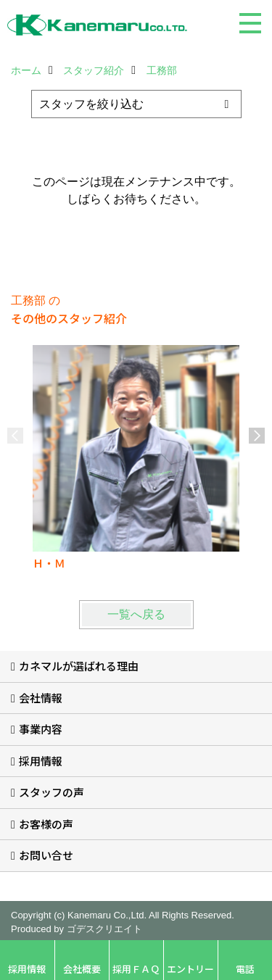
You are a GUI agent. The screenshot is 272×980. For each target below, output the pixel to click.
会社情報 (41, 698)
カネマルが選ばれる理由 (79, 666)
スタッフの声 (51, 792)
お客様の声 (46, 824)
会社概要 (82, 969)
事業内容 (41, 729)
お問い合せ (46, 855)
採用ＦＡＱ (136, 969)
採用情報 (41, 761)
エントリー (190, 969)
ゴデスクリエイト (104, 929)
